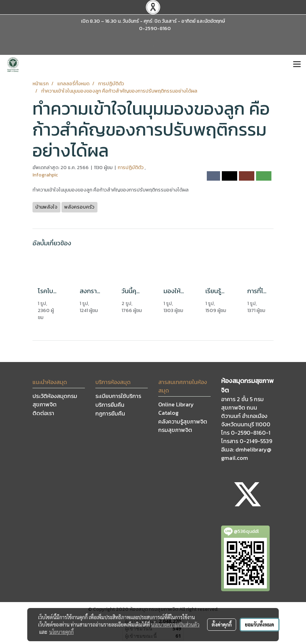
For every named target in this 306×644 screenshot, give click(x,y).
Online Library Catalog (176, 408)
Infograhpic (45, 175)
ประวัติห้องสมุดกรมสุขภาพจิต (55, 400)
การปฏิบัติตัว (131, 168)
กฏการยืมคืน (110, 413)
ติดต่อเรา (43, 413)
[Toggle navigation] (297, 65)
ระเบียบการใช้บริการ (118, 396)
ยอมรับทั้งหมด (260, 624)
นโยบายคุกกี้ (61, 632)
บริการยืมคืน (110, 405)
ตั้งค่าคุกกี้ (222, 624)
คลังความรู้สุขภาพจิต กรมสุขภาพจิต (183, 426)
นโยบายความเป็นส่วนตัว (175, 624)
